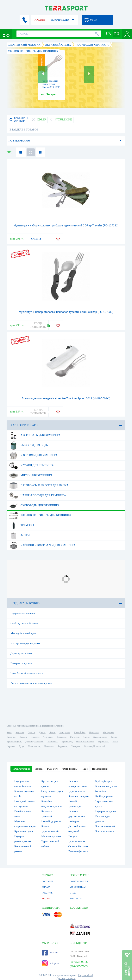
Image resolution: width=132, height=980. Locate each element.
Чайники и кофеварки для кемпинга (42, 545)
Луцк (21, 746)
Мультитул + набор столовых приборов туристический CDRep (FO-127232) (66, 312)
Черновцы (53, 742)
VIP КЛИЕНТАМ (78, 887)
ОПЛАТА (46, 887)
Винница (11, 737)
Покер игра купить (21, 663)
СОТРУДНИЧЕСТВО (80, 881)
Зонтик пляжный (105, 826)
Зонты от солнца (105, 831)
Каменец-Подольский (95, 746)
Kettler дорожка (104, 796)
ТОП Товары (70, 769)
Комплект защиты (79, 796)
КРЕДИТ (46, 899)
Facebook (50, 953)
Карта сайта (85, 975)
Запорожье (65, 732)
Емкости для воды (29, 445)
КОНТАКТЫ (76, 899)
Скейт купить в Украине (24, 623)
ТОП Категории (21, 769)
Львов (52, 732)
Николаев (94, 732)
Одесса (31, 732)
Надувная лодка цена (23, 613)
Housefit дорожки (51, 821)
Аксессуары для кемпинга (35, 435)
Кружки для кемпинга (31, 465)
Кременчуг (67, 742)
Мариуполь (108, 732)
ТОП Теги (52, 769)
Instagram (50, 963)
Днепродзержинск (35, 742)
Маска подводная (51, 836)
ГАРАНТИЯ (47, 893)
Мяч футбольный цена (23, 633)
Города (39, 769)
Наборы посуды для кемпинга (38, 496)
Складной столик (78, 846)
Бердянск (63, 746)
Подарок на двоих (106, 811)
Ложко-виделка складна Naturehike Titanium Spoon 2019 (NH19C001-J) (66, 398)
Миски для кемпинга (31, 475)
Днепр (42, 732)
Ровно (114, 737)
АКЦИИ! (40, 20)
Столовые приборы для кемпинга (40, 515)
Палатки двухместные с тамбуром (77, 816)
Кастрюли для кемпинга (33, 455)
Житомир (75, 737)
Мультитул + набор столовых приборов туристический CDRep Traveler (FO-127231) (66, 225)
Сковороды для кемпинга (34, 506)
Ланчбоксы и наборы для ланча (39, 485)
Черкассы (61, 737)
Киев (9, 732)
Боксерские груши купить (25, 643)
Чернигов (48, 737)
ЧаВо (85, 769)
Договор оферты (66, 978)
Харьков (20, 732)
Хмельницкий (100, 737)
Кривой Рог (80, 732)
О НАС (73, 893)
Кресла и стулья (24, 831)
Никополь (49, 746)
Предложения (100, 769)
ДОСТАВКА (48, 881)
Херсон (23, 737)
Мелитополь (34, 746)
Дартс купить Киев (21, 653)
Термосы (22, 525)
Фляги (19, 535)
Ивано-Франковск (85, 742)
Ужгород (76, 746)
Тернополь (103, 742)
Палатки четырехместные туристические (78, 786)
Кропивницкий (14, 742)
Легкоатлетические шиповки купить (31, 683)
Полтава (35, 737)
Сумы (86, 737)
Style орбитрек (104, 781)
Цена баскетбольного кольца (27, 673)
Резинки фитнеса (78, 851)
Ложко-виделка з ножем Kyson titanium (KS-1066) (51, 84)
